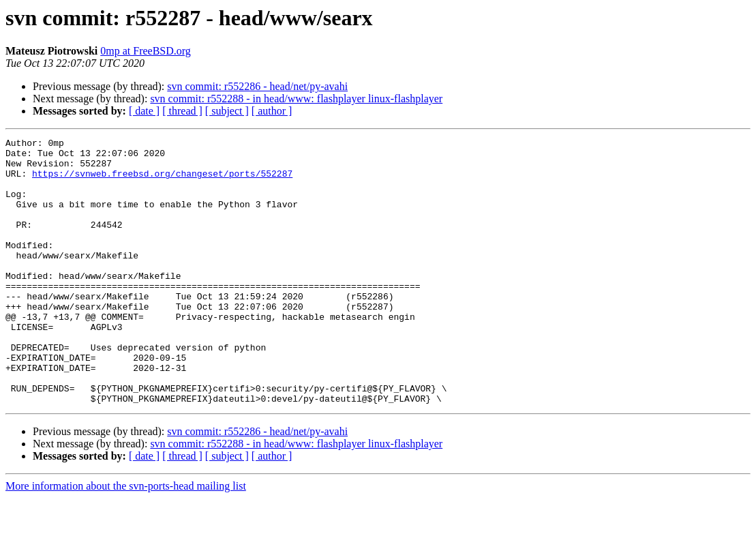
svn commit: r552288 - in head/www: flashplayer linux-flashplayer (296, 99)
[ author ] (272, 111)
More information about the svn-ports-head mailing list (126, 539)
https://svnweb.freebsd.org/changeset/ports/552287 (162, 181)
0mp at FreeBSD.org (146, 51)
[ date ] (144, 111)
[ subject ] (227, 111)
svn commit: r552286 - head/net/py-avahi (257, 86)
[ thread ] (182, 111)
